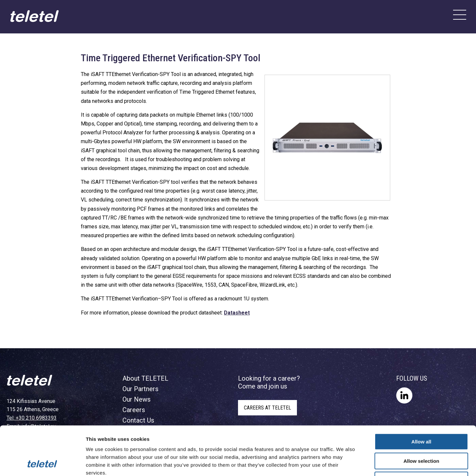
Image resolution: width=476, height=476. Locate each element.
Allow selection (421, 415)
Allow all (421, 396)
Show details (344, 463)
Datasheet (237, 313)
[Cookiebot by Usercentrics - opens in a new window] (42, 463)
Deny (421, 434)
